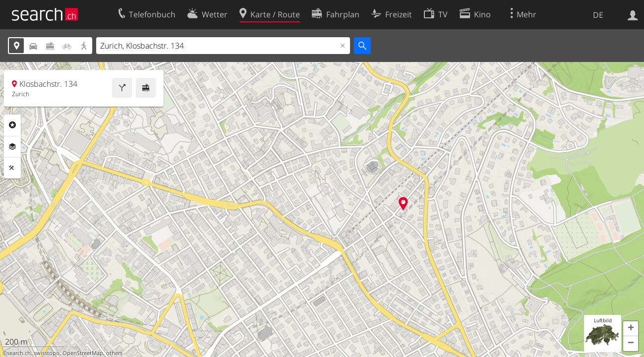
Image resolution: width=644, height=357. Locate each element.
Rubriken (12, 125)
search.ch (19, 353)
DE (598, 15)
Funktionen (12, 168)
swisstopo (47, 353)
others (114, 353)
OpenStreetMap (83, 353)
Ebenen (12, 147)
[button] (631, 329)
